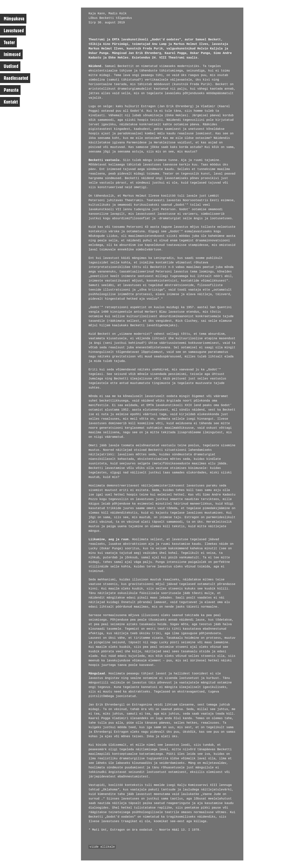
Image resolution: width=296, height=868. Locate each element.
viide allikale (102, 847)
